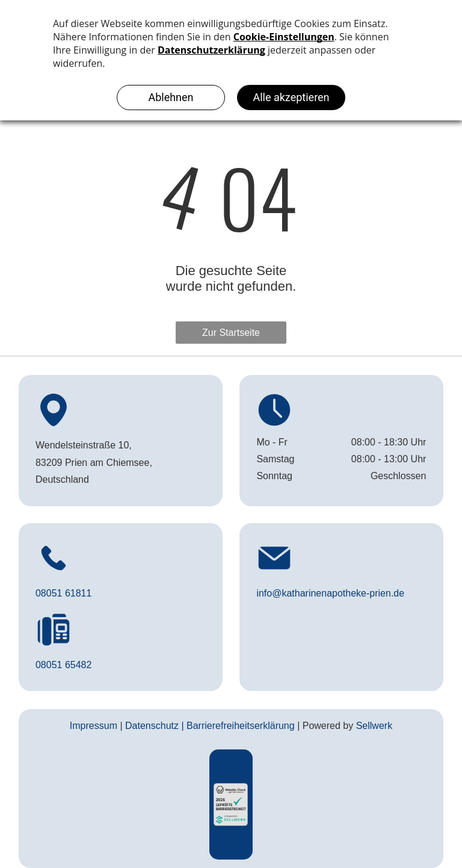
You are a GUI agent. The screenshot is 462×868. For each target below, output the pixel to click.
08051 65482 (63, 665)
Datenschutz (152, 726)
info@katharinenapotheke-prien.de (330, 593)
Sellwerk (374, 726)
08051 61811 (63, 593)
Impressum (94, 726)
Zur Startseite (231, 333)
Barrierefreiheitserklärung (241, 726)
